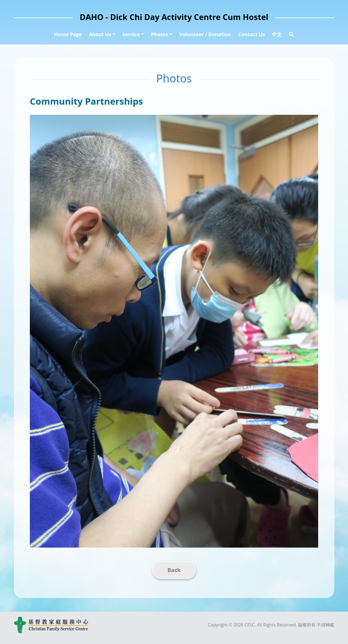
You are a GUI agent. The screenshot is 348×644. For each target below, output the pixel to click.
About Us (100, 34)
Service (131, 34)
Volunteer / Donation (205, 34)
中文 (277, 34)
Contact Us (251, 34)
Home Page (68, 34)
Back (174, 570)
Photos (160, 34)
